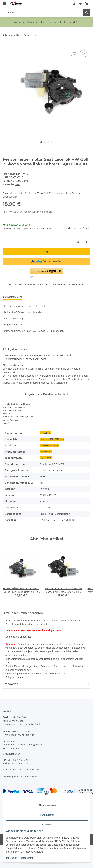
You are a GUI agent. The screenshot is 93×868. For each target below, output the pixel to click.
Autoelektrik (22, 181)
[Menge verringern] (7, 242)
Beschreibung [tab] (12, 297)
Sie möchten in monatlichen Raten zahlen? (47, 285)
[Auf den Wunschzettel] (83, 54)
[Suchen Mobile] (43, 12)
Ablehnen (47, 825)
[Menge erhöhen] (86, 242)
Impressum (11, 858)
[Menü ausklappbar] (4, 2)
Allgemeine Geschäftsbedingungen (22, 745)
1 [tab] (41, 142)
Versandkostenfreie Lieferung (36, 212)
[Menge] (42, 242)
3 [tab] (48, 142)
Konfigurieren (47, 815)
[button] (74, 4)
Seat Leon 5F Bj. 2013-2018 (52, 439)
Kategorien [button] (10, 684)
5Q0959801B (46, 458)
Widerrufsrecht (11, 748)
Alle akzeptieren (47, 805)
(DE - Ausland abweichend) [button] (39, 228)
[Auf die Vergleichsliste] (75, 54)
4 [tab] (52, 142)
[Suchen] (86, 12)
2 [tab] (45, 142)
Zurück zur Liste (13, 35)
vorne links (45, 433)
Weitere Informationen (71, 285)
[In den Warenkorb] (5, 46)
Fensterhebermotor (49, 445)
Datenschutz (27, 858)
